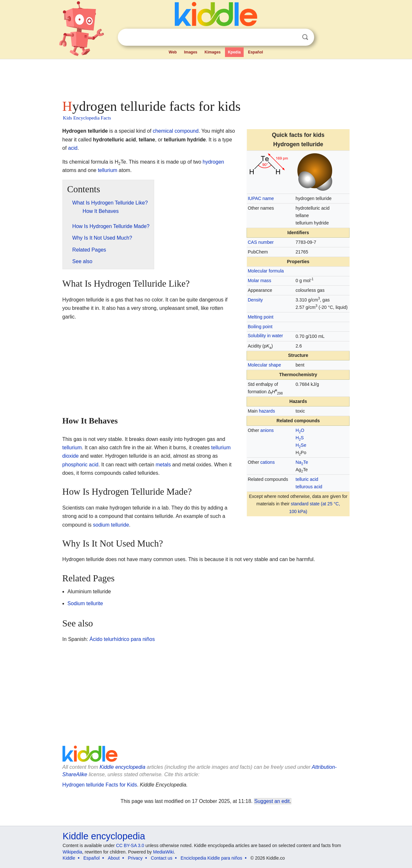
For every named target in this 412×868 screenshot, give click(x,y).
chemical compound (176, 131)
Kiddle (69, 858)
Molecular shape (264, 365)
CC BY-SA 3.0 (130, 845)
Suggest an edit (272, 801)
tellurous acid (309, 487)
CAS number (261, 242)
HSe (301, 445)
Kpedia (234, 52)
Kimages (212, 52)
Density (255, 300)
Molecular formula (266, 271)
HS (300, 438)
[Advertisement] (206, 77)
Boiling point (260, 327)
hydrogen (213, 162)
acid (73, 148)
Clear (292, 37)
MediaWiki (164, 852)
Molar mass (260, 281)
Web (173, 52)
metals (163, 465)
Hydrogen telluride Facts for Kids (100, 785)
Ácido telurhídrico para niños (122, 639)
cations (268, 462)
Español (255, 52)
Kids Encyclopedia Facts (87, 118)
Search (305, 37)
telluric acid (307, 479)
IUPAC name (261, 198)
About (114, 858)
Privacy (135, 858)
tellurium (108, 170)
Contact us (162, 858)
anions (267, 430)
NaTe (302, 462)
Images (191, 52)
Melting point (261, 317)
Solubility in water (266, 336)
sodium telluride (111, 525)
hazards (267, 411)
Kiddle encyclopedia (122, 767)
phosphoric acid (80, 465)
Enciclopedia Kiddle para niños (211, 858)
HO (300, 430)
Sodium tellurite (85, 603)
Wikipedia (73, 852)
